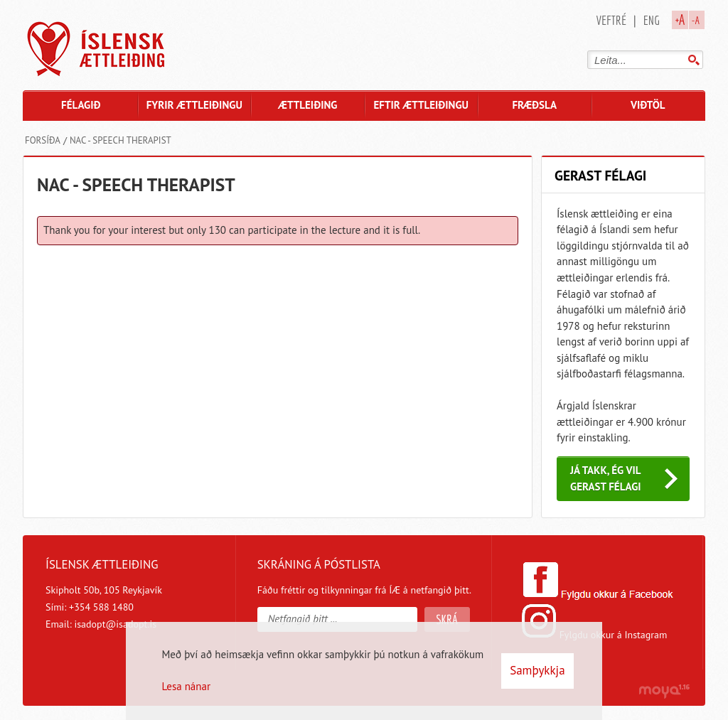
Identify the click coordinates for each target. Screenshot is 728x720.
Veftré (611, 20)
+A (680, 20)
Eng (652, 20)
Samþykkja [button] (537, 670)
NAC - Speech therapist (121, 140)
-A (696, 20)
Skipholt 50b (73, 590)
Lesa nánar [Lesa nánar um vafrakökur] (186, 686)
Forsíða (43, 140)
